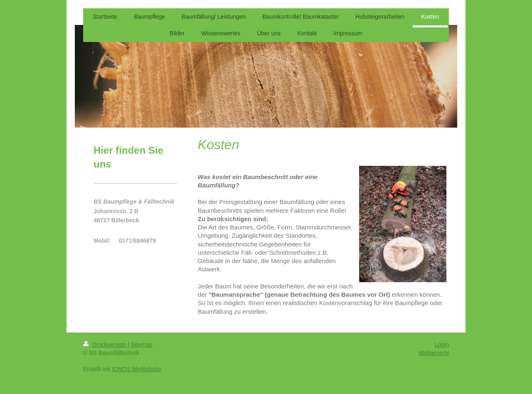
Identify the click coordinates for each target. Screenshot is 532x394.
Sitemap (142, 345)
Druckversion (105, 345)
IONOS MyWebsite (136, 369)
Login (442, 345)
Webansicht (434, 353)
